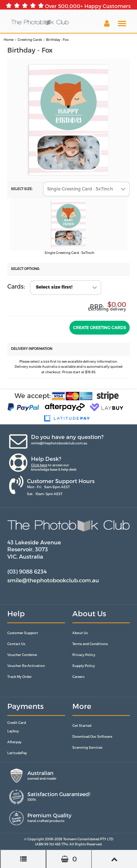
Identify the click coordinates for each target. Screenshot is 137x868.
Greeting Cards (30, 40)
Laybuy (13, 731)
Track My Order (20, 677)
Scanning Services (87, 747)
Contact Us (16, 644)
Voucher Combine (22, 655)
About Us (80, 633)
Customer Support (23, 633)
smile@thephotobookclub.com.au (59, 443)
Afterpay (14, 742)
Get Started (82, 726)
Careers (78, 677)
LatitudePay (17, 753)
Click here (39, 465)
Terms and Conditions (90, 644)
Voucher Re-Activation (26, 666)
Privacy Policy (84, 655)
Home (9, 40)
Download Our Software (92, 736)
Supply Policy (84, 666)
